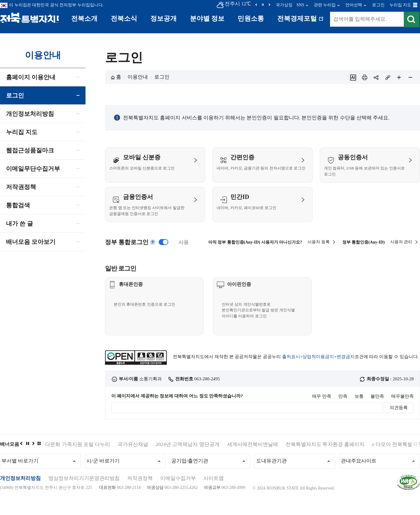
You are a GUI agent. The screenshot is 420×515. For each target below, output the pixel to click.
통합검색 (18, 205)
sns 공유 (376, 77)
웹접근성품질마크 (30, 150)
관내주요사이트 (360, 476)
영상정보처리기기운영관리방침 (84, 494)
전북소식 (124, 18)
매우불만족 (402, 411)
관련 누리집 (325, 5)
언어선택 (354, 5)
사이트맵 (214, 494)
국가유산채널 (133, 459)
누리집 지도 (400, 5)
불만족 (377, 411)
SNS (300, 5)
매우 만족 (322, 411)
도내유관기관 (273, 476)
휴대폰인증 (139, 305)
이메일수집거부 (178, 494)
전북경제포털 (301, 21)
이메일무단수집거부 (33, 169)
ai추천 (353, 77)
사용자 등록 (319, 149)
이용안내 (138, 77)
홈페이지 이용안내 (31, 77)
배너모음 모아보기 (31, 242)
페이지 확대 (399, 77)
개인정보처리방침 (30, 114)
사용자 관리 (401, 149)
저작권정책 (21, 187)
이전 (256, 4)
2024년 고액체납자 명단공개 (188, 459)
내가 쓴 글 (19, 223)
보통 (359, 411)
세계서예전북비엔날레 (253, 459)
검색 (411, 20)
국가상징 (284, 5)
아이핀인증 (247, 305)
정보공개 (163, 18)
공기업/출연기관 (192, 476)
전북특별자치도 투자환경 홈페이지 (325, 459)
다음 (269, 4)
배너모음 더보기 (39, 458)
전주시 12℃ (233, 4)
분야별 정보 (207, 18)
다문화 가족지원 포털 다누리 (78, 459)
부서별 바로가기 (22, 476)
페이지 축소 (410, 77)
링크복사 (388, 77)
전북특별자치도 (32, 17)
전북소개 (84, 18)
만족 (343, 411)
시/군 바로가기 (105, 476)
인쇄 (364, 77)
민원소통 (251, 18)
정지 (263, 4)
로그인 (378, 5)
